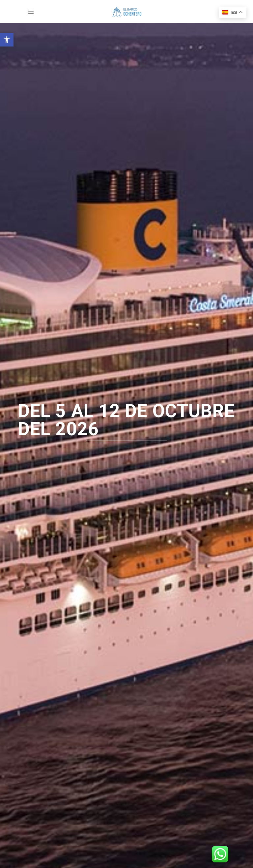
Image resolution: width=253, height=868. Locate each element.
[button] (7, 40)
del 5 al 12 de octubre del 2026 (126, 420)
